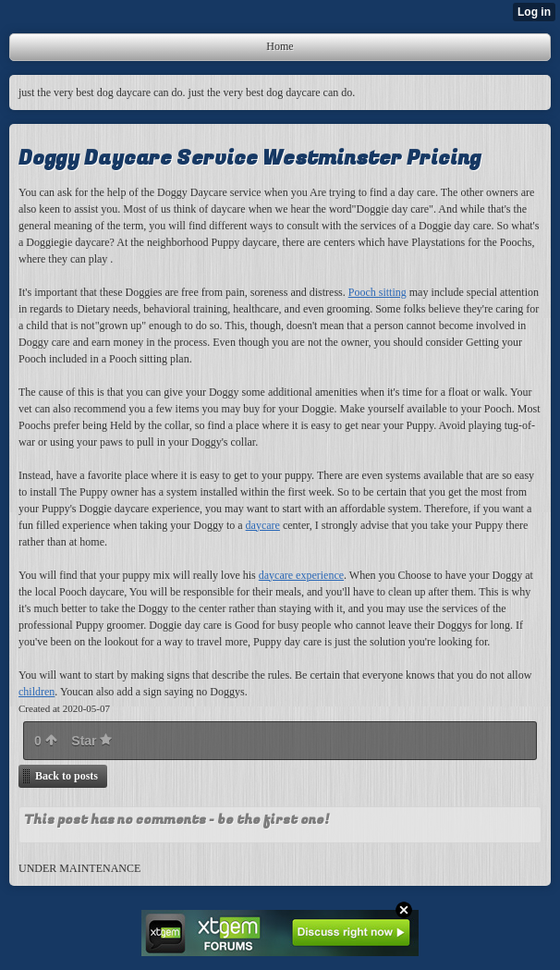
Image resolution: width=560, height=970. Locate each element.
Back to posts (67, 776)
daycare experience (301, 575)
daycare (263, 525)
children (37, 692)
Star (91, 741)
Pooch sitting (377, 292)
